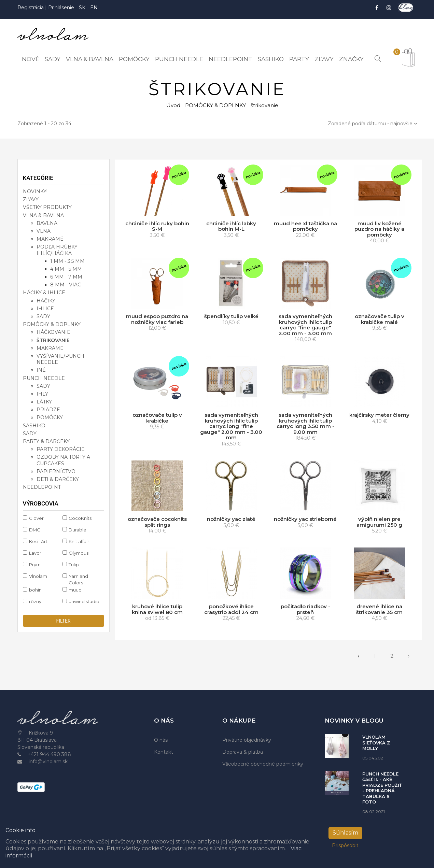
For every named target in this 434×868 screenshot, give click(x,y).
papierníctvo (56, 471)
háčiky (46, 301)
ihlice (45, 309)
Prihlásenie (61, 8)
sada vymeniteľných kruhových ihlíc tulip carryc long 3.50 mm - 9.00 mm (305, 423)
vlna (44, 231)
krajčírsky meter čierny (379, 415)
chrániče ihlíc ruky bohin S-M (157, 226)
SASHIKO (34, 426)
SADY (30, 433)
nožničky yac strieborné (305, 519)
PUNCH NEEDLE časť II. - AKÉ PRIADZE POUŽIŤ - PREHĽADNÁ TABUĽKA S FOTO (382, 788)
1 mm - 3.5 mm (67, 261)
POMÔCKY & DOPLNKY (215, 105)
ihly (42, 394)
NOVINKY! (35, 191)
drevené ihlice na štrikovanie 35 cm (379, 609)
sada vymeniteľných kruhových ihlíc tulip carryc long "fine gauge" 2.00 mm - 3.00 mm (231, 426)
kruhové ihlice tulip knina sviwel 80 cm (157, 609)
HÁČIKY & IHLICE (44, 293)
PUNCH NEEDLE (44, 378)
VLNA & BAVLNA (43, 215)
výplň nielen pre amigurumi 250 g (379, 522)
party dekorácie (61, 449)
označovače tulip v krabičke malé (380, 319)
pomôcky (50, 417)
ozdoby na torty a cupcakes (63, 460)
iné (41, 370)
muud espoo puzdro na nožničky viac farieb (157, 319)
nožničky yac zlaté (231, 519)
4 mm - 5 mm (66, 269)
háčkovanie (53, 332)
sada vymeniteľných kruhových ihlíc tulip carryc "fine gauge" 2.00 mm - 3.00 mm (305, 325)
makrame (50, 348)
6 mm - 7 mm (66, 277)
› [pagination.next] (409, 656)
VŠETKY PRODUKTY (47, 207)
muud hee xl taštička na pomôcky (305, 226)
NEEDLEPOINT (42, 487)
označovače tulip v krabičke (157, 418)
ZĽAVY (31, 199)
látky (44, 402)
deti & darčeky (58, 479)
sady (43, 316)
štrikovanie (53, 340)
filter (63, 621)
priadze (48, 410)
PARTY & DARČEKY (46, 441)
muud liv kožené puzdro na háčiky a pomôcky (379, 229)
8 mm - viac (66, 285)
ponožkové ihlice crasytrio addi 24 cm (231, 609)
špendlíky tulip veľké (231, 316)
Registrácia (31, 8)
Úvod (173, 105)
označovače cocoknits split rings (157, 522)
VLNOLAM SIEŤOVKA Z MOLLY (376, 743)
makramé (50, 239)
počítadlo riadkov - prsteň (305, 609)
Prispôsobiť (345, 845)
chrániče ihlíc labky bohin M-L (231, 226)
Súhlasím (345, 833)
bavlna (47, 223)
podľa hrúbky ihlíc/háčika (57, 250)
